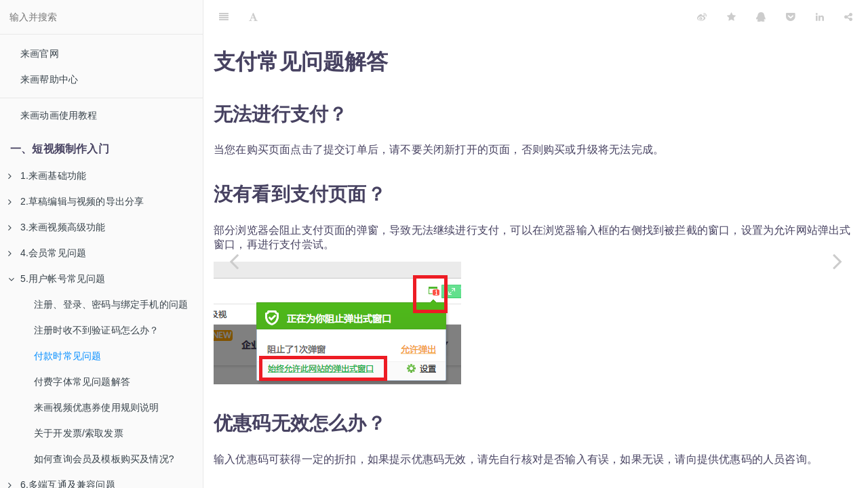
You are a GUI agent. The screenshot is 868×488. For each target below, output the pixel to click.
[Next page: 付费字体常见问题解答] (837, 261)
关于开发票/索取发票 (79, 433)
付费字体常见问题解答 (82, 382)
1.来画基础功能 (47, 176)
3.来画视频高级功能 (57, 227)
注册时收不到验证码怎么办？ (97, 330)
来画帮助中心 (49, 79)
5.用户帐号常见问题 (57, 279)
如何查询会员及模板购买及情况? (104, 459)
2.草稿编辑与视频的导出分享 (76, 201)
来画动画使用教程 (59, 115)
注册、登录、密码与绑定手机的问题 (111, 304)
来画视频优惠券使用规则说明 (97, 407)
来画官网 (40, 54)
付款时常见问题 (67, 356)
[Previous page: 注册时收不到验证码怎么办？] (234, 261)
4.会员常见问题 (47, 253)
